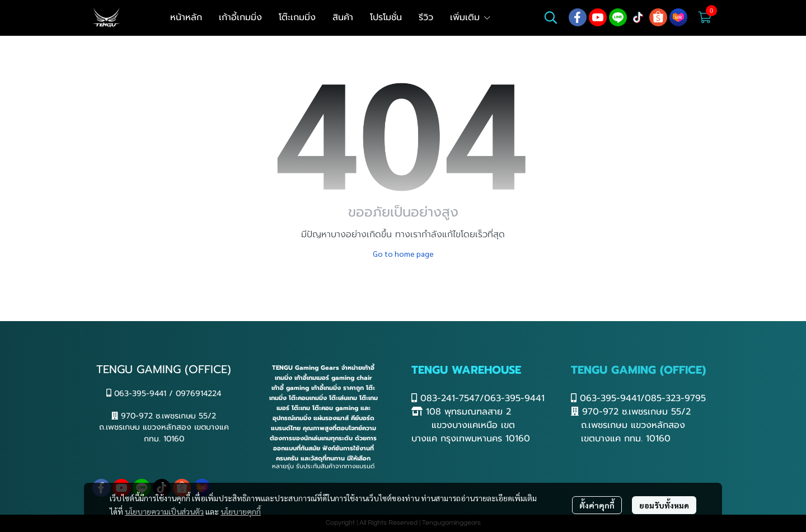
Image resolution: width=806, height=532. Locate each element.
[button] (551, 17)
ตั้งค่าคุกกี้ (597, 505)
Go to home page (403, 253)
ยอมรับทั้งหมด (664, 505)
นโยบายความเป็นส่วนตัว (164, 511)
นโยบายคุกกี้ (241, 511)
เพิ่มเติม (471, 17)
